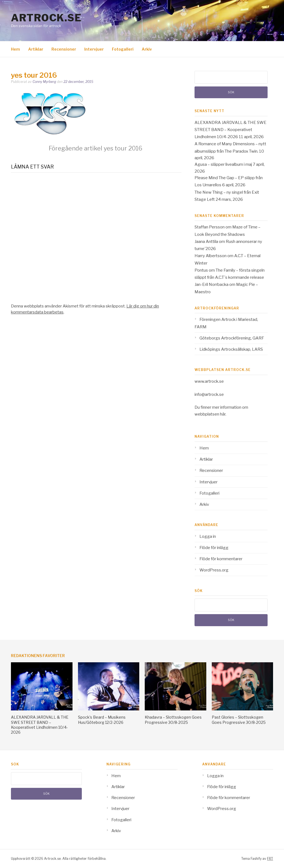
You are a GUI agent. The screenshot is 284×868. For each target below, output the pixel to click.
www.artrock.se (209, 381)
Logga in (208, 536)
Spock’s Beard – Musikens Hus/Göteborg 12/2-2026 (102, 720)
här (223, 414)
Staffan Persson (210, 227)
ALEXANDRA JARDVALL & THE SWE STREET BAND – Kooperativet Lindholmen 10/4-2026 (231, 130)
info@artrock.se (209, 394)
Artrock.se (46, 18)
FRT (270, 859)
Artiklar (36, 49)
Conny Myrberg (44, 82)
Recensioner (64, 49)
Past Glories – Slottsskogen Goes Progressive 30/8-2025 (239, 720)
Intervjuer (94, 49)
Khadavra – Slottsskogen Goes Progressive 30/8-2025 (173, 720)
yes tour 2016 (95, 148)
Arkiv (147, 49)
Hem (15, 49)
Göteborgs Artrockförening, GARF (232, 338)
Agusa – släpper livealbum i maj (223, 164)
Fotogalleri (123, 49)
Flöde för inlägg (214, 548)
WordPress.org (214, 570)
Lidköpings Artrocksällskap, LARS (231, 349)
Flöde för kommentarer (221, 559)
